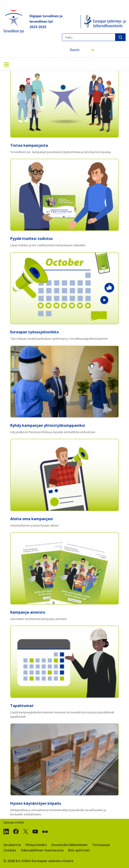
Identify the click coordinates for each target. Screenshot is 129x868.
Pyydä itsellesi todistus (31, 239)
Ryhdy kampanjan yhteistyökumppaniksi (48, 425)
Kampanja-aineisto (28, 612)
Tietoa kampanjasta (29, 145)
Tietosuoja (101, 845)
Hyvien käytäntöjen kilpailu (36, 803)
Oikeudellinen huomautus (42, 850)
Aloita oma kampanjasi (32, 519)
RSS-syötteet (79, 850)
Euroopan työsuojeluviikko (35, 332)
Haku (120, 37)
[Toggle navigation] (6, 64)
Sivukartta (12, 845)
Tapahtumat (22, 706)
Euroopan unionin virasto (52, 861)
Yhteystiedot (36, 845)
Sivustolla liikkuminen (69, 845)
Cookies (10, 850)
